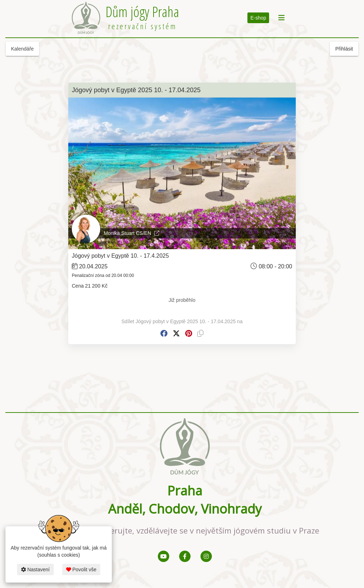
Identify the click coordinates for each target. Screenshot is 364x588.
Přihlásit (344, 49)
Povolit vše (81, 569)
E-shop (258, 18)
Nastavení (35, 569)
